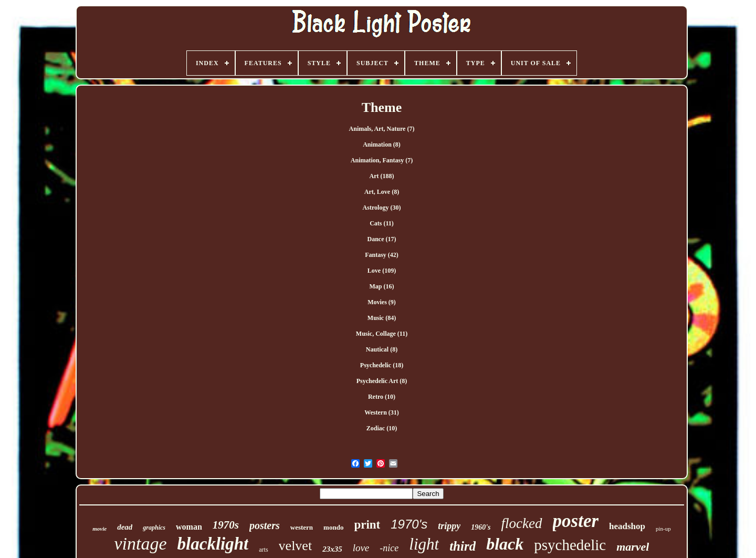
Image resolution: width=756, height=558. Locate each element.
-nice (389, 548)
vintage (141, 544)
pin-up (663, 529)
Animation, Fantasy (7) (382, 160)
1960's (481, 527)
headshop (627, 526)
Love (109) (382, 271)
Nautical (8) (382, 349)
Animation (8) (382, 144)
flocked (522, 523)
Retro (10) (382, 397)
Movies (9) (382, 302)
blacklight (213, 544)
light (424, 544)
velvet (296, 546)
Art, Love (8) (382, 192)
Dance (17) (382, 239)
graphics (154, 528)
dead (125, 527)
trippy (449, 526)
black (505, 544)
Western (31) (382, 412)
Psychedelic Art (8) (382, 381)
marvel (633, 547)
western (302, 527)
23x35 (332, 549)
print (367, 525)
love (361, 548)
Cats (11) (382, 223)
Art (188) (382, 176)
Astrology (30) (382, 208)
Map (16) (382, 286)
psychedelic (570, 545)
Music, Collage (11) (382, 334)
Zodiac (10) (382, 428)
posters (265, 525)
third (463, 546)
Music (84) (382, 318)
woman (189, 527)
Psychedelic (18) (382, 365)
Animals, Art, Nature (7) (382, 129)
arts (263, 550)
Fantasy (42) (382, 255)
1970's (409, 524)
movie (99, 529)
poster (576, 521)
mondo (333, 527)
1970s (226, 525)
